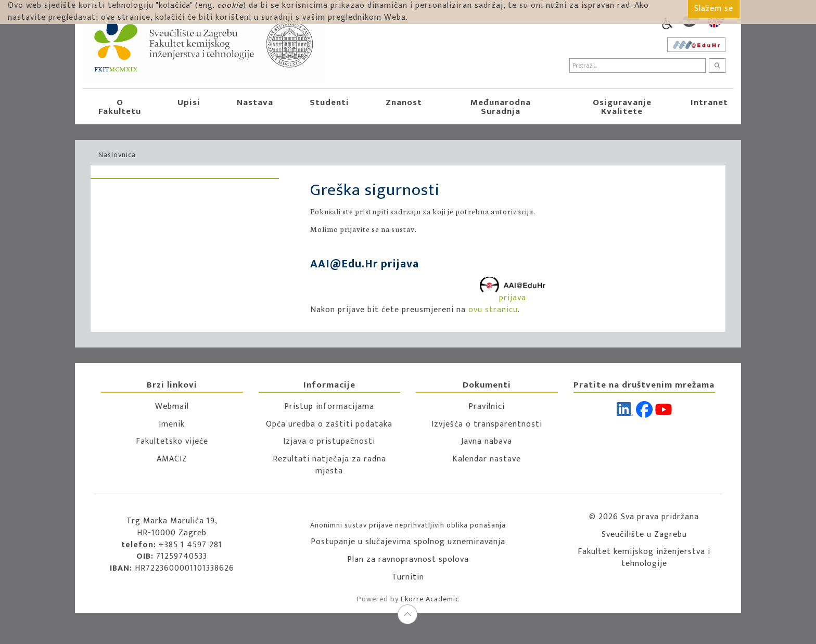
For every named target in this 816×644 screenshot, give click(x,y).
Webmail (172, 407)
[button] (154, 107)
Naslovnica (117, 155)
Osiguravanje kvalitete (622, 107)
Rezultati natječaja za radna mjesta (329, 465)
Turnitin (408, 577)
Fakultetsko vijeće (172, 441)
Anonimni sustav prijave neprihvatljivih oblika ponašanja (408, 525)
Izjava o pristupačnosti (329, 441)
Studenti (329, 102)
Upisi (189, 102)
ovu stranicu (493, 310)
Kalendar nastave (487, 459)
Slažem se (714, 9)
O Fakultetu (120, 107)
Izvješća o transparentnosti (487, 424)
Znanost (404, 102)
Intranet (709, 102)
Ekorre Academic (430, 599)
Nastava (255, 102)
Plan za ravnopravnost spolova (408, 559)
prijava (513, 291)
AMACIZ (172, 459)
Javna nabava (487, 441)
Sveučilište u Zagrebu (644, 534)
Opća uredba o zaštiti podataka (329, 424)
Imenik (172, 424)
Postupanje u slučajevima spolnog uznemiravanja (408, 542)
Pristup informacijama (329, 407)
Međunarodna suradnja (501, 107)
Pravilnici (487, 407)
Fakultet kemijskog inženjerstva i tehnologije (644, 558)
